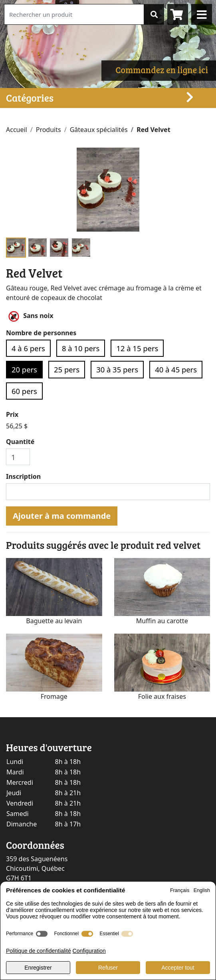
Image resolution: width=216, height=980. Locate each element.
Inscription (23, 476)
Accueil (17, 130)
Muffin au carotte (162, 621)
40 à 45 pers (176, 369)
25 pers (67, 369)
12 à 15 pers (137, 348)
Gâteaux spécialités (99, 130)
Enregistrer (38, 968)
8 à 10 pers (81, 348)
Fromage (54, 696)
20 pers (24, 369)
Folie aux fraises (162, 696)
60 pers (24, 391)
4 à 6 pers (28, 348)
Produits (49, 130)
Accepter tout (178, 968)
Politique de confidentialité (39, 951)
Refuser (108, 968)
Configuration (89, 951)
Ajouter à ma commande (62, 516)
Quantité (20, 442)
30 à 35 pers (117, 369)
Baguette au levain (54, 621)
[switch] (42, 934)
